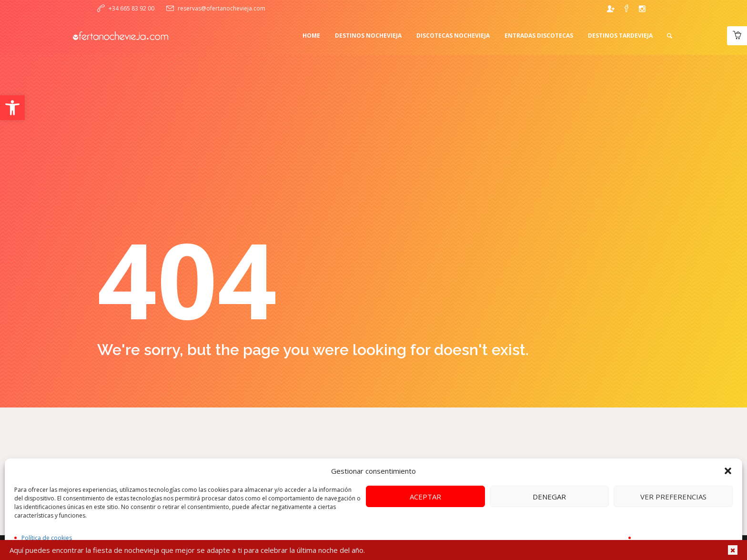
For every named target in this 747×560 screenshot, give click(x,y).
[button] (12, 108)
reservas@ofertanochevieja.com (222, 8)
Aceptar (425, 497)
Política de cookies (47, 538)
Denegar (549, 497)
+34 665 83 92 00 (131, 8)
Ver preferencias (673, 497)
